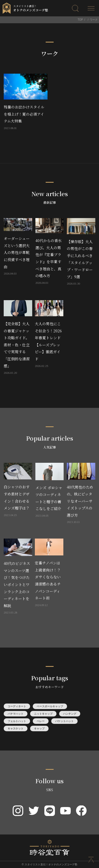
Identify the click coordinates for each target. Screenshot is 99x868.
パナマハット (16, 714)
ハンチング (70, 714)
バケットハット (64, 721)
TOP (80, 20)
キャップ (39, 728)
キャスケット (16, 728)
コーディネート (17, 706)
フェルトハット (17, 721)
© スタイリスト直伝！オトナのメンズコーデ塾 (49, 864)
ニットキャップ (43, 714)
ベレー (41, 721)
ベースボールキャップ (50, 706)
